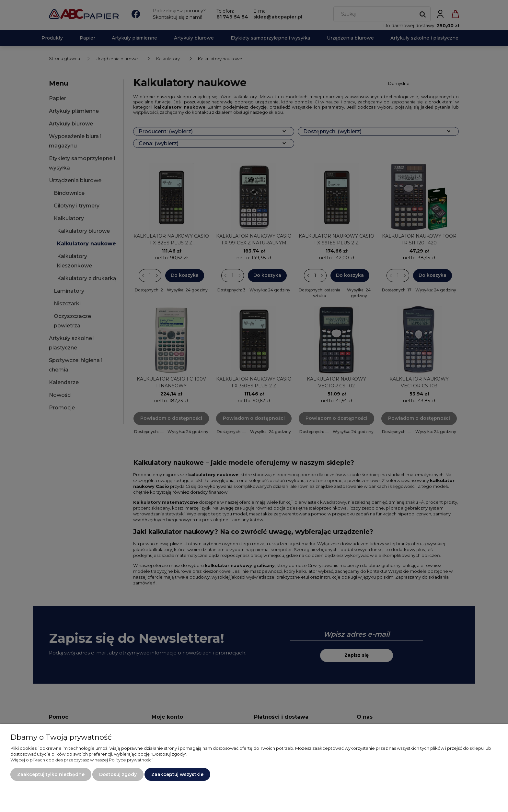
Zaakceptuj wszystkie (177, 774)
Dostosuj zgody (118, 774)
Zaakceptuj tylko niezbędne (51, 774)
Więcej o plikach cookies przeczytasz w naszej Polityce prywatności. (82, 760)
